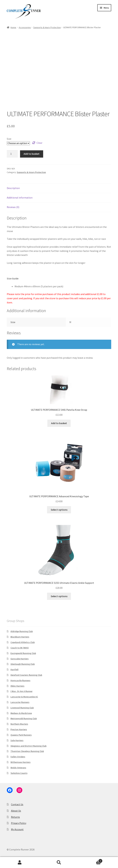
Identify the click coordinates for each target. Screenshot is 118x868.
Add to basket (32, 154)
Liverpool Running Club (22, 708)
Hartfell (14, 669)
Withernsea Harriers (21, 762)
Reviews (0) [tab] (13, 207)
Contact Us (17, 804)
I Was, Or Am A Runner (21, 691)
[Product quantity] (12, 154)
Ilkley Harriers (17, 686)
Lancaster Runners (20, 702)
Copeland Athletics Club (23, 642)
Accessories (25, 27)
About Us (16, 811)
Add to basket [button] (59, 423)
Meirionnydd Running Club (24, 718)
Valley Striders (18, 757)
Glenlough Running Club (23, 664)
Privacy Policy (19, 823)
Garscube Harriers (20, 659)
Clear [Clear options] (39, 143)
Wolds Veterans (18, 768)
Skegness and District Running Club (29, 746)
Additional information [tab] (20, 198)
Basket (91, 860)
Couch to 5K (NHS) (20, 648)
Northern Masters (19, 724)
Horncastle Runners (20, 680)
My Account (17, 829)
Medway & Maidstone (21, 713)
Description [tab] (13, 188)
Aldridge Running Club (22, 631)
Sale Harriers (17, 740)
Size (9, 139)
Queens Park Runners (21, 735)
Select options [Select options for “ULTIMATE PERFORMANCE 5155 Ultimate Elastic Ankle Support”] (59, 596)
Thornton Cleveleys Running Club (27, 751)
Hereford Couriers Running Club (26, 675)
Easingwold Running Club (23, 653)
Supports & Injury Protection (47, 27)
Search (59, 863)
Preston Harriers (19, 729)
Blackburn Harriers (20, 637)
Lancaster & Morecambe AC (24, 697)
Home (13, 27)
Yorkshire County (19, 773)
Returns (15, 817)
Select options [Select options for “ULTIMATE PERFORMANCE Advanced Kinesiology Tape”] (59, 510)
